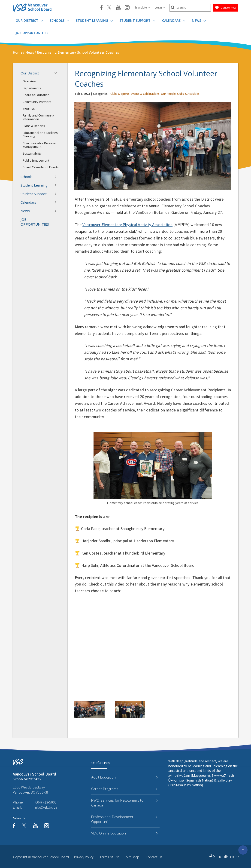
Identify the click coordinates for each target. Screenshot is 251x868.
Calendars (174, 20)
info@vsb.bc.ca (46, 807)
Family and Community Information (38, 117)
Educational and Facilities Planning (40, 135)
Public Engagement (36, 160)
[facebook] (101, 8)
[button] (57, 73)
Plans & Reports (34, 126)
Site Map (133, 857)
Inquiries (29, 108)
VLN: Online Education (124, 833)
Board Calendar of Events (41, 167)
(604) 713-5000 (45, 802)
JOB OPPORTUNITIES (32, 33)
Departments (32, 88)
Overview (29, 81)
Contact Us (154, 857)
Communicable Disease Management (39, 145)
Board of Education (36, 95)
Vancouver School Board (50, 857)
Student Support (137, 20)
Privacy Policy (84, 857)
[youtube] (118, 8)
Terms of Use (110, 857)
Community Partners (37, 102)
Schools (59, 20)
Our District (29, 20)
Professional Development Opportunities (124, 819)
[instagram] (127, 8)
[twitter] (109, 8)
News (199, 20)
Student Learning (94, 20)
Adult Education (124, 777)
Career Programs (124, 789)
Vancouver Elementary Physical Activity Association (127, 225)
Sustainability (32, 153)
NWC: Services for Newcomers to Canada (124, 803)
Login (160, 8)
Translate (142, 8)
